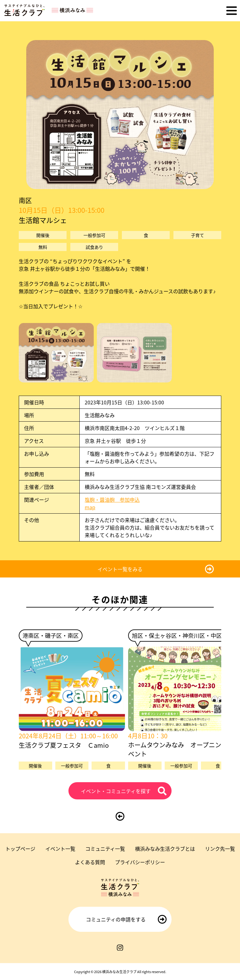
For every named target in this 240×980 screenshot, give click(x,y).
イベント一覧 (60, 849)
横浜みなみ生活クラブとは (165, 849)
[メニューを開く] (232, 11)
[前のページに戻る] (120, 816)
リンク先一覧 (220, 849)
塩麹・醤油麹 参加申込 (112, 500)
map (92, 507)
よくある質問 (90, 862)
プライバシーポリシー (140, 862)
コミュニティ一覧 (105, 849)
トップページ (20, 849)
